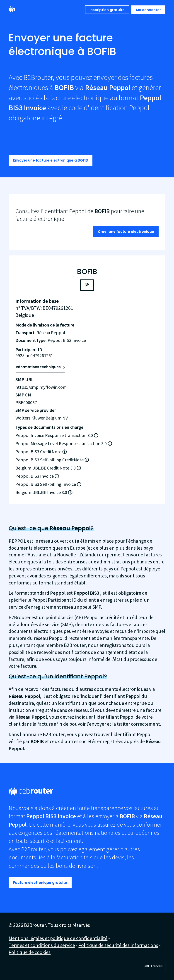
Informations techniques (38, 367)
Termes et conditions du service (42, 945)
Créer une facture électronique (126, 232)
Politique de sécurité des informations (118, 945)
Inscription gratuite (107, 10)
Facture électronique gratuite (40, 883)
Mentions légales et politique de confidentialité (58, 938)
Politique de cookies (30, 952)
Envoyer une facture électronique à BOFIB (51, 160)
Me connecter (148, 10)
